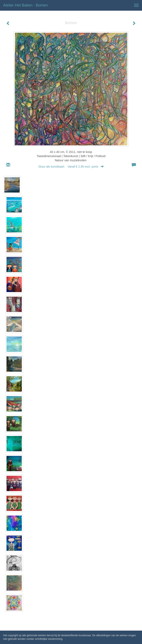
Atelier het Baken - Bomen (25, 5)
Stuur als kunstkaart (71, 167)
